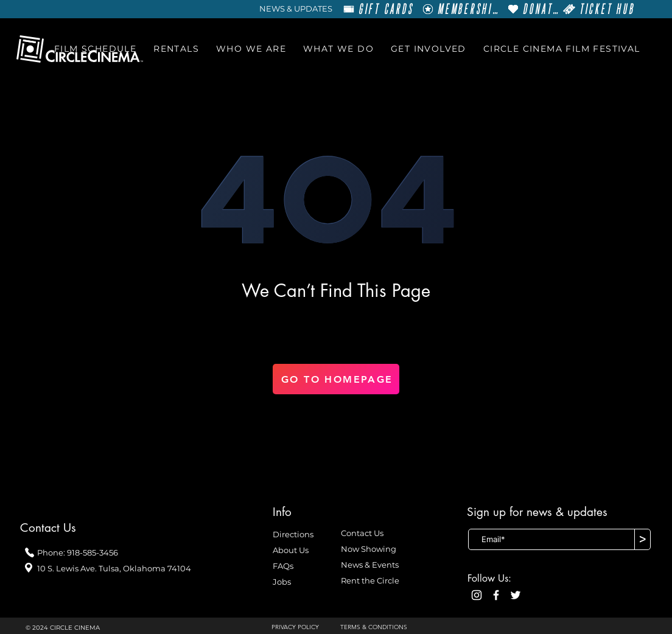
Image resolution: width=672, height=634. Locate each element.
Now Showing (369, 549)
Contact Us (362, 533)
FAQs (283, 566)
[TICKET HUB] (599, 9)
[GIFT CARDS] (378, 9)
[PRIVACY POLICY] (300, 627)
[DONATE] (533, 9)
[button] (95, 49)
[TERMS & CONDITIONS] (380, 627)
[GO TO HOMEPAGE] (336, 379)
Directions (293, 534)
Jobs (282, 582)
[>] (642, 539)
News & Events (370, 565)
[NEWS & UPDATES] (296, 9)
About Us (291, 550)
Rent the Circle (370, 580)
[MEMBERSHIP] (460, 9)
